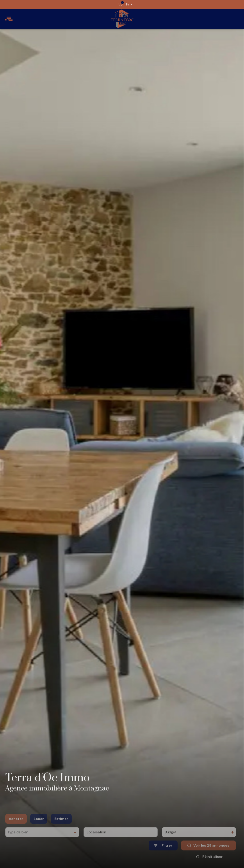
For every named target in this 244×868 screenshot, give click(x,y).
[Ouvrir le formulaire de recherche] (163, 852)
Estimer (61, 825)
